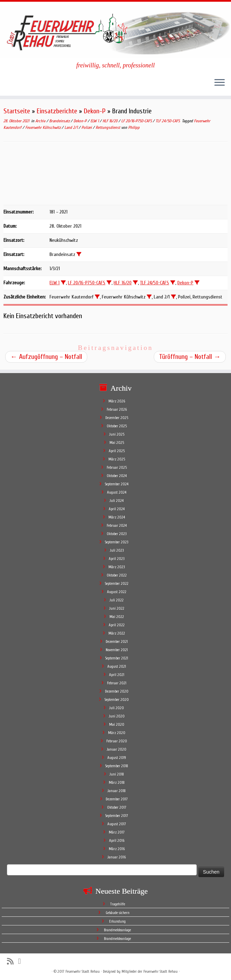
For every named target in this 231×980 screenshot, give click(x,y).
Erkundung (117, 921)
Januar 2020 (117, 749)
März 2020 (117, 733)
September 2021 (117, 658)
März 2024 (117, 517)
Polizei (87, 127)
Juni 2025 (117, 434)
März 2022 (117, 633)
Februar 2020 (117, 741)
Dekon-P (95, 111)
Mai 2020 (117, 725)
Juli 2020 (117, 708)
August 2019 (117, 758)
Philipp (134, 127)
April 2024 (117, 509)
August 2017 (117, 824)
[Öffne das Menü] (220, 83)
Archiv (41, 121)
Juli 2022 (117, 600)
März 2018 (117, 783)
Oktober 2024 (117, 476)
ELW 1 (95, 121)
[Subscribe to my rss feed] (12, 962)
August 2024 (117, 492)
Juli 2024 (117, 501)
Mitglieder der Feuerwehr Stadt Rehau (150, 972)
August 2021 (117, 667)
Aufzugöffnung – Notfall (46, 357)
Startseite (17, 111)
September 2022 (117, 584)
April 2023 (117, 559)
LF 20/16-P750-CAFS (137, 121)
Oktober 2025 (117, 426)
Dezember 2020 (117, 691)
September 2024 (117, 484)
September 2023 (117, 542)
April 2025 (117, 451)
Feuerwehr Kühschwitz (43, 127)
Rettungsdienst (108, 127)
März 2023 (117, 567)
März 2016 (117, 849)
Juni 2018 (117, 774)
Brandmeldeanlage (117, 930)
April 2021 (117, 675)
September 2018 (117, 766)
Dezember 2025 (117, 418)
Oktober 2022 (117, 575)
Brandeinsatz (60, 121)
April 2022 (117, 625)
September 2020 (117, 700)
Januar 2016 (117, 857)
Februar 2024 (117, 526)
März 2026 (117, 401)
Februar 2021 (117, 683)
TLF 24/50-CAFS (168, 121)
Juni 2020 (117, 716)
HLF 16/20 (110, 121)
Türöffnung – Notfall (190, 357)
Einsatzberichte (57, 111)
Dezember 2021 (117, 642)
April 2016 (117, 841)
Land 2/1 (72, 127)
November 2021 (117, 650)
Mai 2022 (117, 617)
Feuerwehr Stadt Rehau (83, 972)
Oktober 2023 (117, 534)
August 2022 (117, 592)
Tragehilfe (118, 904)
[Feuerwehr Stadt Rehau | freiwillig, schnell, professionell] (115, 32)
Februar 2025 (117, 468)
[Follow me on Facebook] (22, 961)
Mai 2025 (117, 443)
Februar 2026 (117, 410)
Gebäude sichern (118, 913)
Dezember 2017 (117, 799)
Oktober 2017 (117, 807)
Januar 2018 (117, 791)
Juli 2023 (117, 550)
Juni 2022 (117, 608)
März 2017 (117, 832)
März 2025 (117, 459)
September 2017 (117, 816)
